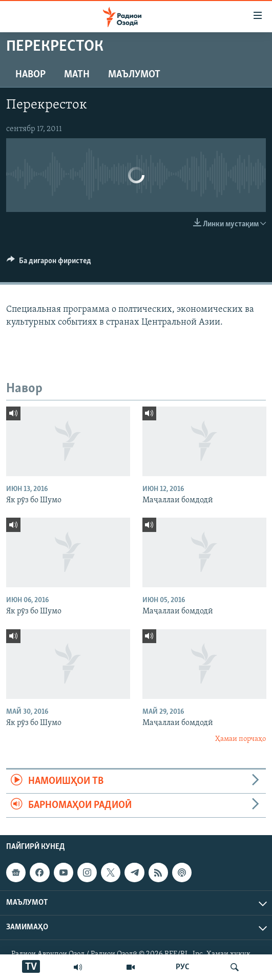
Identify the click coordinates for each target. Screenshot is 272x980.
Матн (77, 75)
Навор (30, 75)
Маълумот (134, 75)
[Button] (49, 263)
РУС (183, 967)
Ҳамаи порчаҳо (240, 739)
